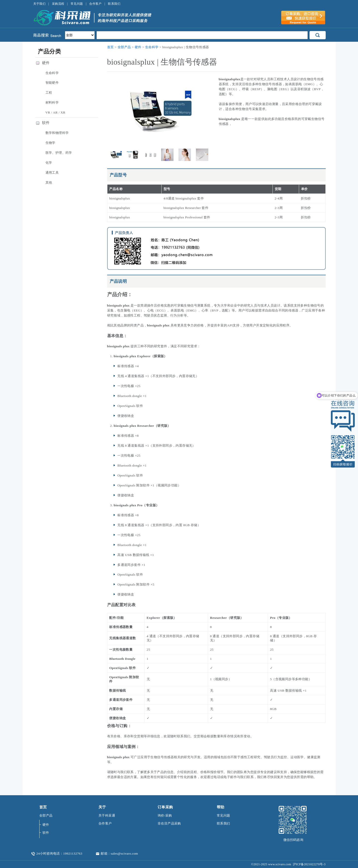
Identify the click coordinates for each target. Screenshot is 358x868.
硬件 (138, 47)
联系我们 (114, 4)
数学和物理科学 (57, 133)
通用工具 (52, 173)
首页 (111, 47)
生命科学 (152, 47)
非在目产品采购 (169, 823)
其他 (49, 182)
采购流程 (58, 4)
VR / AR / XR (55, 112)
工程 (49, 93)
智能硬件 (52, 83)
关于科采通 (107, 815)
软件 (46, 123)
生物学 (50, 143)
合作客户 (95, 4)
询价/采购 (165, 815)
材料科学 (52, 102)
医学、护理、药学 (59, 153)
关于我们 (40, 4)
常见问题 (77, 4)
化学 (49, 163)
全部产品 (124, 47)
